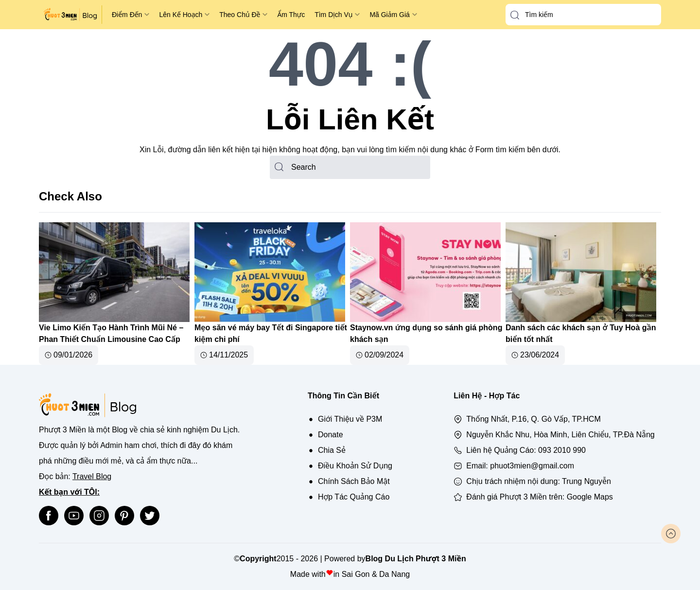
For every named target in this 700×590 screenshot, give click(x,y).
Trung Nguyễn (586, 481)
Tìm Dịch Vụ (333, 15)
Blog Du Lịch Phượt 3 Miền (416, 559)
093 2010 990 (562, 450)
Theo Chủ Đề (240, 15)
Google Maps (590, 497)
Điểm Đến (127, 15)
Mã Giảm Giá (389, 15)
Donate (331, 435)
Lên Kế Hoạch (181, 15)
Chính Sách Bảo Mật (354, 481)
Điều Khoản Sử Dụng (355, 466)
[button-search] (515, 15)
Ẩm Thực (291, 15)
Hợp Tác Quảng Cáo (354, 497)
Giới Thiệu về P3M (350, 419)
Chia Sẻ (332, 450)
